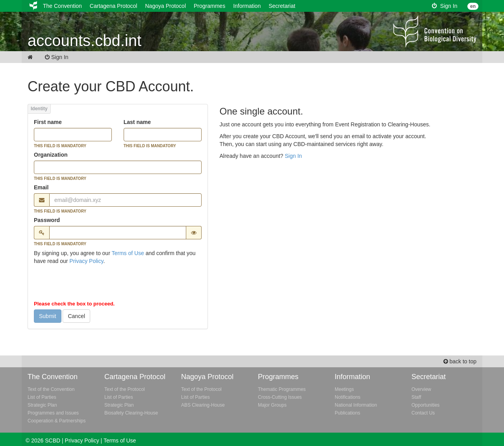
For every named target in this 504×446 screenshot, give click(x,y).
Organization (51, 155)
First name (48, 122)
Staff (416, 397)
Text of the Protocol (125, 389)
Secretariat (282, 6)
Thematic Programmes (282, 389)
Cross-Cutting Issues (280, 397)
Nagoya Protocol (165, 6)
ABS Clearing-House (203, 405)
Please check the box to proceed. (74, 304)
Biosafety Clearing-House (131, 413)
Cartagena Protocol (114, 6)
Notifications (347, 397)
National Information (356, 405)
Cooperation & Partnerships (57, 421)
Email (41, 187)
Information (247, 6)
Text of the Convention (51, 389)
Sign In (445, 6)
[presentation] (94, 284)
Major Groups (272, 405)
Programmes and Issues (53, 413)
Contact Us (423, 413)
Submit (48, 316)
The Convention (62, 6)
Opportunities (425, 405)
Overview (421, 389)
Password (47, 220)
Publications (347, 413)
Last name (137, 122)
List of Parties (42, 397)
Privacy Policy (86, 261)
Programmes (209, 6)
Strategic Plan (42, 405)
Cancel (76, 316)
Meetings (344, 389)
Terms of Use (128, 253)
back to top (460, 361)
